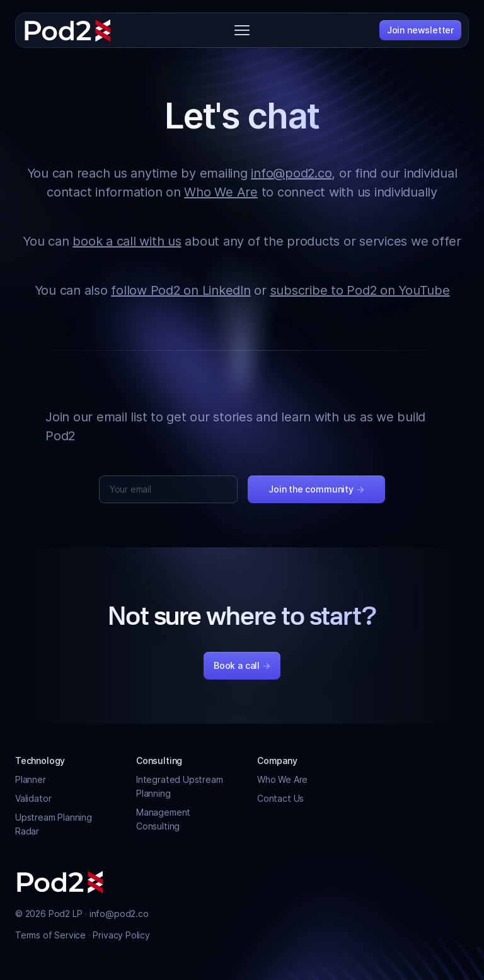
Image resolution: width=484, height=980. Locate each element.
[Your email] (168, 489)
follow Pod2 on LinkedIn (181, 290)
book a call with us (127, 241)
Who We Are (221, 192)
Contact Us (280, 798)
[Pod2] (68, 30)
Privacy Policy (121, 935)
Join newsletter (420, 30)
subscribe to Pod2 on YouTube (360, 290)
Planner (31, 779)
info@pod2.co (291, 173)
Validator (33, 798)
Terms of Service (52, 935)
